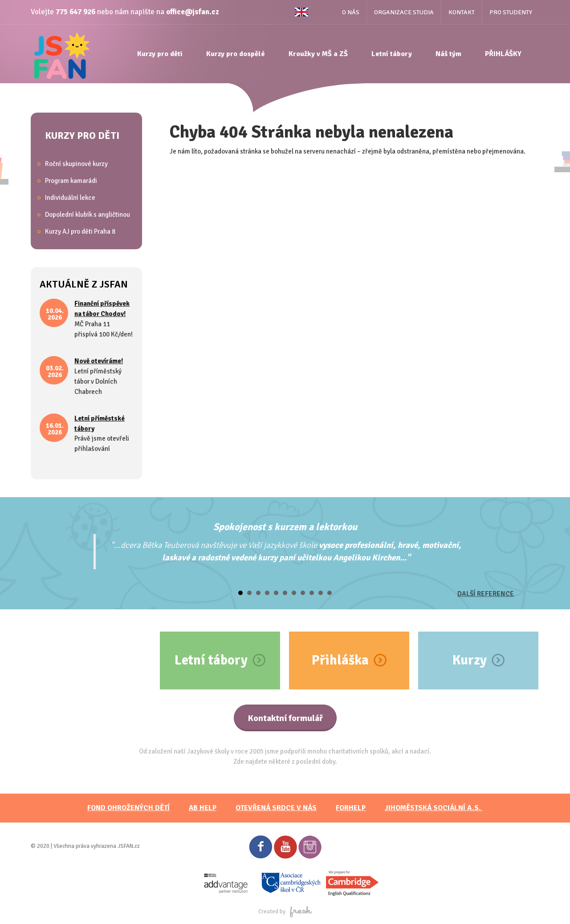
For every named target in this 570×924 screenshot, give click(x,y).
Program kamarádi (71, 181)
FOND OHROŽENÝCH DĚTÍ (128, 808)
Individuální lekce (70, 198)
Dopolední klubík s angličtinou (88, 215)
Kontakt (462, 12)
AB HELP (203, 808)
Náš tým (448, 54)
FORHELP (351, 808)
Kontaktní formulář (285, 718)
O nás (351, 12)
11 (330, 593)
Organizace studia (404, 12)
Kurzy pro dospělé (236, 54)
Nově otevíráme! (99, 361)
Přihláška (340, 660)
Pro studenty (511, 12)
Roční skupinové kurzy (76, 164)
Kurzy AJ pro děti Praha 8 (80, 231)
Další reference (486, 594)
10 (321, 593)
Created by (285, 912)
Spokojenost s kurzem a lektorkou (285, 527)
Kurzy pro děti (160, 54)
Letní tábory (392, 54)
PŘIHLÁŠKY (503, 54)
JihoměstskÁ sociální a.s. (434, 808)
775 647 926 (75, 12)
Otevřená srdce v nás (276, 808)
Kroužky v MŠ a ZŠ (318, 54)
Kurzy (470, 660)
